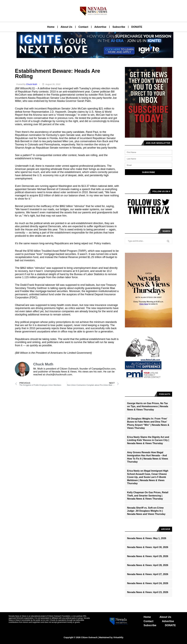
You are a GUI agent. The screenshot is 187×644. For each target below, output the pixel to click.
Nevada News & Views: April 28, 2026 (148, 565)
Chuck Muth (32, 84)
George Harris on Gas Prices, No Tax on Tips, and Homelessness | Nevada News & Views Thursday (148, 406)
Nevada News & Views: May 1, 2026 (147, 538)
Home (51, 27)
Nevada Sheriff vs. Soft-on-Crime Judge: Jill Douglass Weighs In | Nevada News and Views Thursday (146, 511)
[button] (92, 56)
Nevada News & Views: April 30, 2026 (148, 547)
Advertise (100, 27)
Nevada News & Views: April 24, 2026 (148, 583)
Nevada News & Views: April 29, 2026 (148, 556)
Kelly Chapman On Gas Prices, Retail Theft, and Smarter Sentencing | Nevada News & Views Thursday (148, 496)
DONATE (137, 27)
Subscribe (119, 27)
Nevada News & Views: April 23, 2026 (148, 592)
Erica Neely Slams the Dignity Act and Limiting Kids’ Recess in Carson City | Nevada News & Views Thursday (148, 440)
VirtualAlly (118, 637)
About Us (66, 27)
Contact (83, 27)
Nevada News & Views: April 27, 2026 (148, 574)
